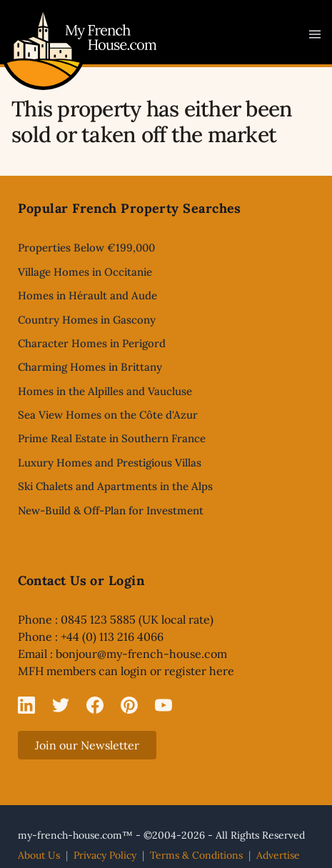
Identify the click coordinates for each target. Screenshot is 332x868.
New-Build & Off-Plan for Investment (111, 510)
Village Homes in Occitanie (85, 272)
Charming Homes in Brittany (90, 367)
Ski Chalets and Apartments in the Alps (115, 486)
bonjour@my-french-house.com (141, 654)
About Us (39, 855)
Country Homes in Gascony (87, 320)
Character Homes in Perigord (92, 343)
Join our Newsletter (87, 745)
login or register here (177, 671)
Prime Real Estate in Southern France (112, 438)
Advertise (278, 855)
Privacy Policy (105, 855)
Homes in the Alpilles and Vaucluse (105, 391)
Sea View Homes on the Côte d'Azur (108, 415)
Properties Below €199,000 (86, 248)
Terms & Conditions (196, 855)
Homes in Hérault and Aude (87, 295)
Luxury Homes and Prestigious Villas (110, 463)
